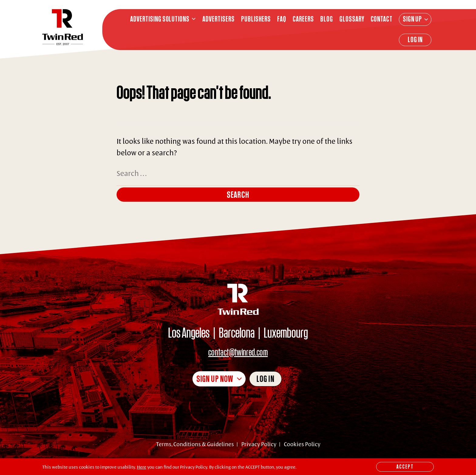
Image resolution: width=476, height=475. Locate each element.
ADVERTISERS (219, 19)
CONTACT (382, 19)
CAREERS (303, 19)
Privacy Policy (259, 444)
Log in (265, 379)
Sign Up (412, 19)
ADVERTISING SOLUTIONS (160, 19)
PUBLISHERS (256, 19)
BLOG (327, 19)
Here (142, 467)
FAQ (282, 19)
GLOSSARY (352, 19)
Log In (415, 39)
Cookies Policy (302, 444)
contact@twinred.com (238, 352)
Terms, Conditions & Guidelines (195, 444)
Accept (405, 467)
